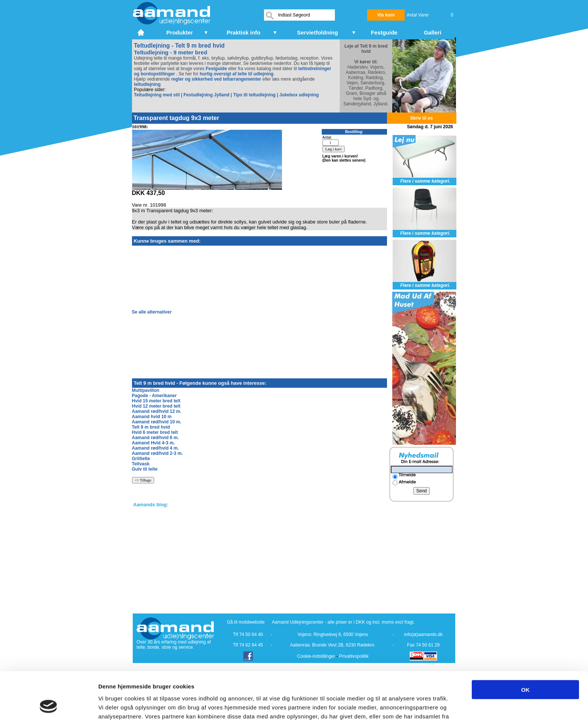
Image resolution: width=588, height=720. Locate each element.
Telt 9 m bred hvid (151, 427)
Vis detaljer (390, 705)
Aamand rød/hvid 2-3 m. (157, 453)
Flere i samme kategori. (425, 181)
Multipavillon (146, 390)
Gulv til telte (145, 469)
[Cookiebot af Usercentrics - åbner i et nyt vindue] (49, 705)
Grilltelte (141, 459)
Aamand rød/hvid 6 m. (155, 438)
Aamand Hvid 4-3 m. (154, 443)
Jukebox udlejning (299, 95)
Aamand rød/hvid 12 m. (157, 411)
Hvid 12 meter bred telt (156, 406)
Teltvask (141, 464)
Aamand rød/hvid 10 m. (157, 422)
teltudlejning (147, 84)
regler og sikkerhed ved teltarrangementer (215, 79)
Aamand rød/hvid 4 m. (155, 448)
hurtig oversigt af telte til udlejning (236, 74)
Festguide (216, 69)
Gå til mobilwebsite (246, 622)
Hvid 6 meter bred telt (155, 432)
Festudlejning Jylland (206, 95)
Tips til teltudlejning (254, 95)
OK (526, 645)
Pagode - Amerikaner (154, 396)
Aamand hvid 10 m (152, 417)
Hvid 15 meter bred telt (156, 401)
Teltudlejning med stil (157, 95)
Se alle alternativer (152, 312)
